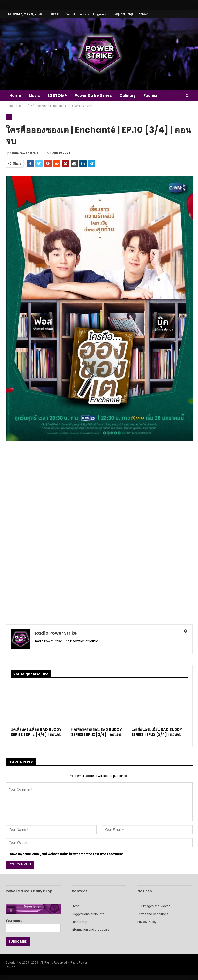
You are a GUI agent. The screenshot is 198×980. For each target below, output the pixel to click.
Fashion (155, 95)
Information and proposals (90, 930)
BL (9, 117)
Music (35, 95)
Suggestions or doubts (88, 914)
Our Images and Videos (154, 906)
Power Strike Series (95, 95)
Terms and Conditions (153, 914)
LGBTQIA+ (59, 95)
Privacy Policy (147, 922)
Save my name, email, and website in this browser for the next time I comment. (67, 854)
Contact (142, 14)
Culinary (131, 95)
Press (75, 906)
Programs (100, 14)
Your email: (33, 924)
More (176, 95)
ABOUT (55, 14)
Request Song (123, 14)
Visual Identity (76, 14)
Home (15, 95)
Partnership (79, 922)
